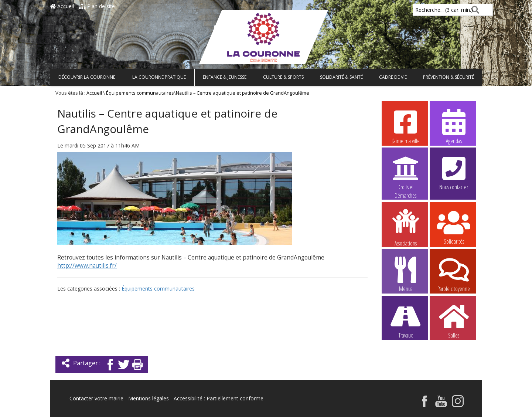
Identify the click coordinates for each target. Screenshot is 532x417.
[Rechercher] (474, 10)
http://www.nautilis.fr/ (87, 266)
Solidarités (454, 227)
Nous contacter (454, 172)
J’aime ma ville (406, 126)
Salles (454, 321)
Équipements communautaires (140, 93)
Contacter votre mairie (96, 398)
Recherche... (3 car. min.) (432, 10)
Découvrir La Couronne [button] (87, 77)
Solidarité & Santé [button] (341, 77)
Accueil (62, 6)
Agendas (454, 126)
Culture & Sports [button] (283, 77)
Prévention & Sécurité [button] (449, 77)
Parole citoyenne (454, 274)
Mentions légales (149, 398)
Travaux (406, 321)
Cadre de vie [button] (393, 77)
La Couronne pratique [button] (159, 77)
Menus (406, 274)
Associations (406, 227)
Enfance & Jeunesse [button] (225, 77)
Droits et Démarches (406, 173)
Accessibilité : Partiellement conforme (219, 398)
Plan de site (97, 6)
